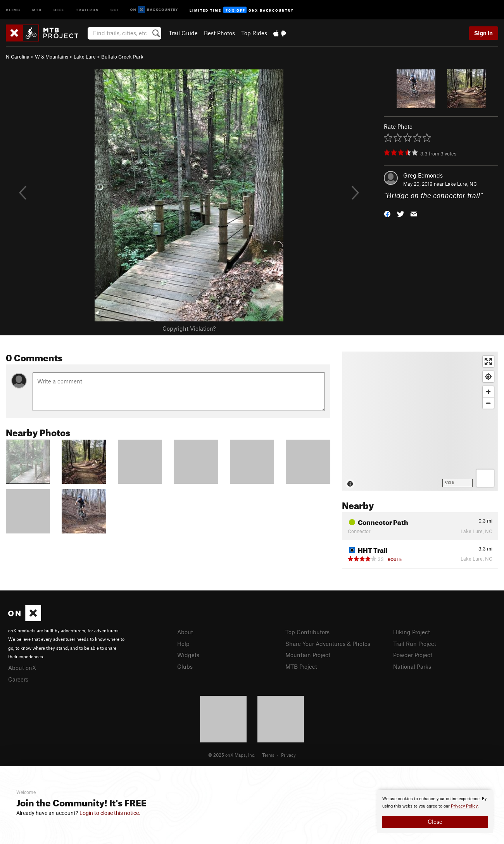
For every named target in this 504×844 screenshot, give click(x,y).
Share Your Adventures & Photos (328, 644)
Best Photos (219, 33)
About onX (22, 668)
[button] (387, 213)
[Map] (420, 421)
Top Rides (254, 33)
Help (183, 644)
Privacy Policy (464, 806)
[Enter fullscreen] (488, 362)
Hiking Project (412, 632)
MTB (37, 9)
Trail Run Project (415, 644)
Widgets (188, 655)
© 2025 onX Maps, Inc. (232, 755)
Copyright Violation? (189, 328)
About (185, 632)
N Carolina (18, 57)
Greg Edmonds (423, 175)
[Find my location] (488, 377)
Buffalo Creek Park (122, 57)
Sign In (483, 33)
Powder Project (413, 655)
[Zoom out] (488, 403)
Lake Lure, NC (461, 184)
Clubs (185, 666)
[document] (435, 811)
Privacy (288, 755)
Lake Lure (85, 57)
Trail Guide (183, 33)
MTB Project (301, 666)
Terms (268, 755)
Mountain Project (308, 655)
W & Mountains (52, 57)
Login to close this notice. (110, 813)
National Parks (412, 666)
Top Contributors (307, 632)
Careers (18, 679)
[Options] (485, 478)
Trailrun (87, 9)
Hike (59, 9)
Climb (13, 9)
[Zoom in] (488, 392)
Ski (115, 9)
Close (435, 822)
